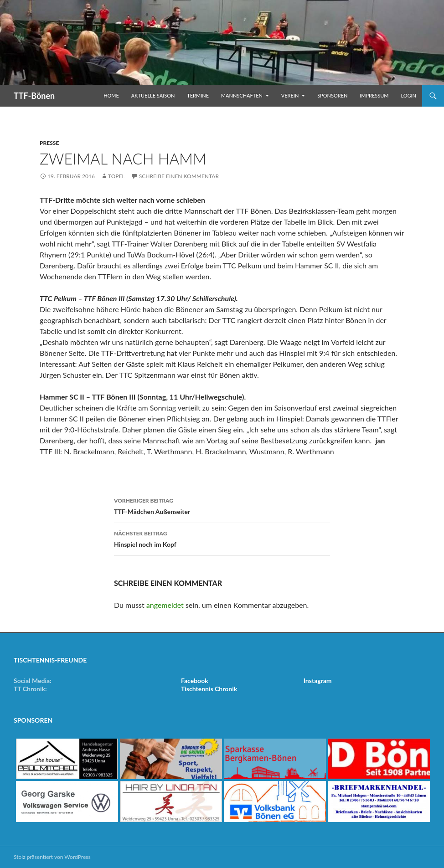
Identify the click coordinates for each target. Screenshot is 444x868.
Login (408, 95)
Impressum (374, 95)
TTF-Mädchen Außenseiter (222, 505)
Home (111, 95)
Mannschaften (242, 95)
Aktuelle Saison (153, 95)
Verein (290, 95)
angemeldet (165, 605)
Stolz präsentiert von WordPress (52, 857)
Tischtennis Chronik (209, 689)
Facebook (195, 681)
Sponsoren (332, 95)
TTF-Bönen (34, 96)
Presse (49, 143)
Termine (198, 95)
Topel (116, 176)
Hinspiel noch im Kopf (222, 538)
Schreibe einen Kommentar (179, 176)
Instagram (318, 681)
